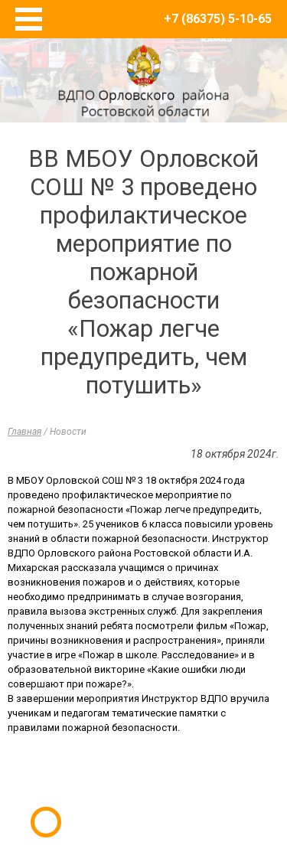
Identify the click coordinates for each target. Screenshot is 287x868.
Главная (24, 432)
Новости (68, 432)
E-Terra (194, 798)
